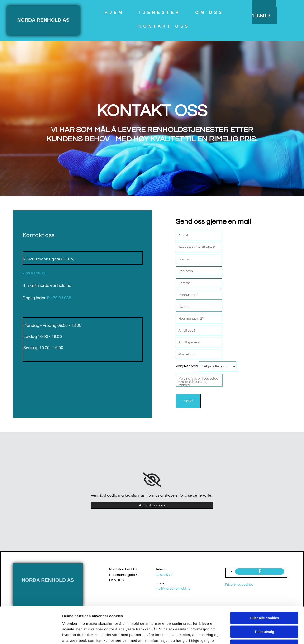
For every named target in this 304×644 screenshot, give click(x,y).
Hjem (114, 12)
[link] (152, 480)
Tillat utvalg (264, 600)
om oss (209, 12)
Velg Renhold (187, 366)
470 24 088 (59, 298)
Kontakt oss (164, 26)
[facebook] (260, 571)
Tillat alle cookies (264, 586)
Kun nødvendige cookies (264, 614)
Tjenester (160, 12)
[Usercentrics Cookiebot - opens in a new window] (31, 635)
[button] (265, 12)
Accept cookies (152, 505)
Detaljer (253, 635)
